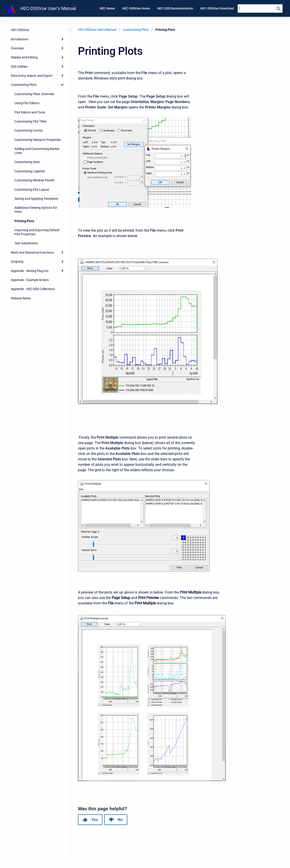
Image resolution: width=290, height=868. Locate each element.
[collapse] (62, 85)
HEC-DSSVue (20, 30)
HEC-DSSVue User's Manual (48, 8)
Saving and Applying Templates (36, 199)
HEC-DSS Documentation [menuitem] (175, 8)
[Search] (260, 8)
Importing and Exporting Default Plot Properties (37, 232)
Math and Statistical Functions (32, 252)
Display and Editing (24, 57)
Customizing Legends (30, 171)
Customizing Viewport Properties (38, 140)
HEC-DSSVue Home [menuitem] (136, 8)
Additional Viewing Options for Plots (36, 210)
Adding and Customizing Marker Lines (37, 151)
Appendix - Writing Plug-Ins (30, 271)
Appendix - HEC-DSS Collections (33, 289)
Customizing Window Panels (34, 180)
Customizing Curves (29, 130)
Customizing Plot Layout (32, 190)
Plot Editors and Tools (30, 112)
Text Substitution (26, 243)
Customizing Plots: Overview (34, 94)
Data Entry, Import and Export (32, 76)
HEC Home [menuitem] (107, 8)
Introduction (20, 39)
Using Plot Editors (27, 103)
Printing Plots (24, 221)
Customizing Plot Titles (31, 121)
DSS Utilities (19, 67)
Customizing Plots (24, 85)
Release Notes (21, 298)
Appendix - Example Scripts (30, 280)
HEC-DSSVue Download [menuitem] (217, 8)
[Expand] (62, 39)
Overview (17, 48)
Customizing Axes (27, 162)
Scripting (17, 262)
